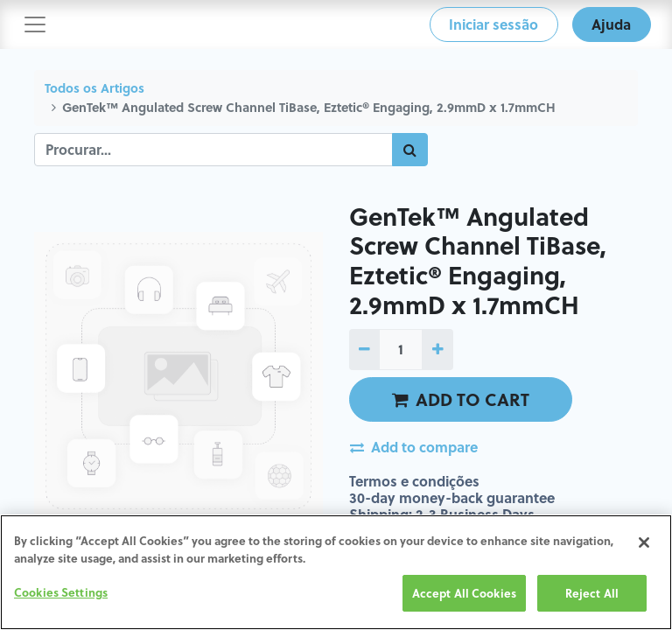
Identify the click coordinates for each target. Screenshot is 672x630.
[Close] (644, 543)
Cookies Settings (61, 593)
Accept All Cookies (464, 594)
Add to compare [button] (414, 447)
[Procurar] (410, 150)
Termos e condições (414, 481)
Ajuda (611, 24)
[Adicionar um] (437, 349)
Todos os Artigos (94, 88)
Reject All (592, 594)
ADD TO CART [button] (461, 399)
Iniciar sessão (493, 24)
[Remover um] (364, 349)
